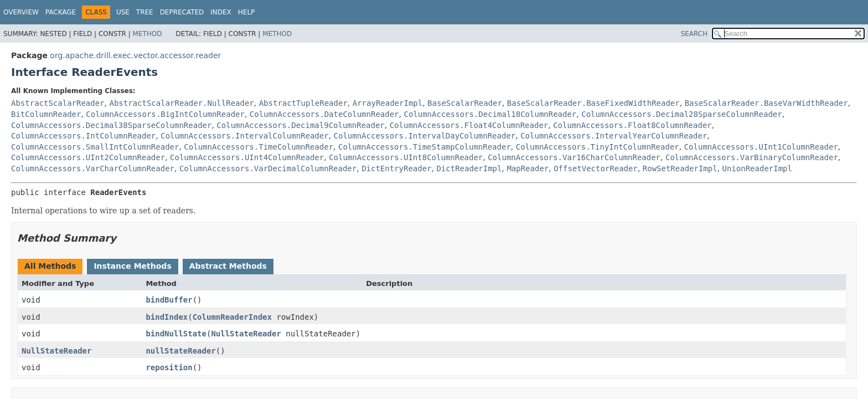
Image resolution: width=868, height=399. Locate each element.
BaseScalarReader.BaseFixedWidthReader (593, 103)
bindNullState (176, 334)
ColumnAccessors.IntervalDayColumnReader (425, 136)
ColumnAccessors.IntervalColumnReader (244, 136)
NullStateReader (246, 334)
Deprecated (182, 12)
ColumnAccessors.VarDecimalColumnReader (268, 168)
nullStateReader (180, 351)
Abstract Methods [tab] (228, 266)
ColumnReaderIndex (232, 317)
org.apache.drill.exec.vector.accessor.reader (135, 55)
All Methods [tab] (50, 266)
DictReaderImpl (469, 168)
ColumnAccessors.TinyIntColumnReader (598, 147)
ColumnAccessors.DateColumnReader (324, 114)
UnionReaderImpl (757, 168)
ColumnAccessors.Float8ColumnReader (632, 125)
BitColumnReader (46, 114)
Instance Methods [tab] (132, 266)
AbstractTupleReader (303, 103)
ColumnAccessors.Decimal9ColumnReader (300, 125)
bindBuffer (169, 300)
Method (148, 34)
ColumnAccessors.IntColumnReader (83, 136)
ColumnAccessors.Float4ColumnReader (469, 125)
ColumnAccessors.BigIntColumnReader (165, 114)
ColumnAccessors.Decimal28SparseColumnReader (681, 114)
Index (221, 12)
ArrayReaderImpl (387, 103)
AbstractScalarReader (58, 103)
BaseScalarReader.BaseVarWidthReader (766, 103)
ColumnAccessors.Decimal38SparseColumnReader (111, 125)
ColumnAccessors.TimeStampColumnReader (425, 147)
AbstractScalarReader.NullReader (181, 103)
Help (247, 12)
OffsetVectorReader (596, 168)
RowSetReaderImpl (680, 168)
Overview (21, 12)
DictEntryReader (396, 168)
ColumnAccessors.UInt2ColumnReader (88, 157)
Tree (145, 12)
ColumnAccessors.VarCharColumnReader (93, 168)
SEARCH (694, 34)
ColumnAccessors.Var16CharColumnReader (574, 157)
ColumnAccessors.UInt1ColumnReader (761, 147)
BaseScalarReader (465, 103)
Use (123, 12)
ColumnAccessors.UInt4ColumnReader (247, 157)
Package (61, 12)
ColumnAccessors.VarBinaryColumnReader (752, 157)
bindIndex (167, 317)
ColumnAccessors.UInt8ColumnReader (406, 157)
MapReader (528, 168)
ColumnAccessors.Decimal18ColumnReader (490, 114)
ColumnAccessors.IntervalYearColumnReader (614, 136)
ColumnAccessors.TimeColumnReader (259, 147)
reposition (169, 367)
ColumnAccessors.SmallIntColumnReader (95, 147)
